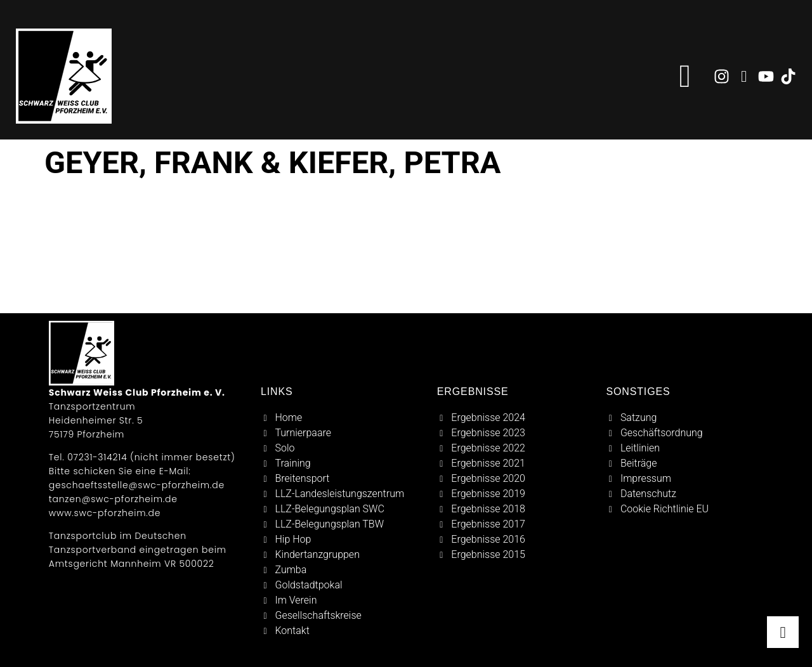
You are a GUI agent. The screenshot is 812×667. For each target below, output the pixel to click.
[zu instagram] (722, 76)
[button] (685, 76)
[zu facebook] (744, 76)
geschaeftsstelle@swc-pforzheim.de (137, 485)
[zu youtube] (766, 76)
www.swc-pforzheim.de (105, 513)
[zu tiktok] (788, 76)
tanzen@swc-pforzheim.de (113, 499)
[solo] (343, 448)
